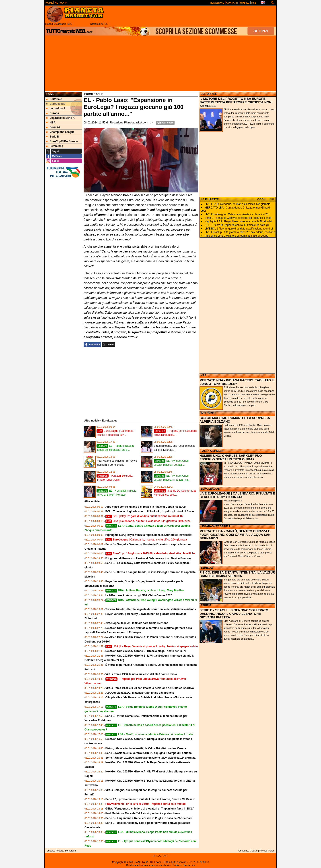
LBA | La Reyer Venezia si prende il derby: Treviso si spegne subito (152, 646)
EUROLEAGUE (210, 489)
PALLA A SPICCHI (212, 451)
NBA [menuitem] (51, 123)
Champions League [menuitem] (60, 132)
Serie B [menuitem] (53, 137)
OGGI (261, 199)
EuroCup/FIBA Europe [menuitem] (62, 141)
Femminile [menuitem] (55, 146)
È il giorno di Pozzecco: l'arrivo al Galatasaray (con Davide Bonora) (148, 558)
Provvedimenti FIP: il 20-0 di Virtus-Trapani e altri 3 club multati (146, 804)
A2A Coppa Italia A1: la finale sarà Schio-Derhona (137, 623)
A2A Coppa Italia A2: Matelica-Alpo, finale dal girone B (140, 693)
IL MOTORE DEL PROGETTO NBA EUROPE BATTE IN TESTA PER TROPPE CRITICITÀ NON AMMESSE (236, 102)
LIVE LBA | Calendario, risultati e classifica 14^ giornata (238, 204)
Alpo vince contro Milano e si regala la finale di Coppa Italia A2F (146, 507)
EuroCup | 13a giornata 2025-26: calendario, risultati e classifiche (150, 553)
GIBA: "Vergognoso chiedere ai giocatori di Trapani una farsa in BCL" (150, 809)
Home (50, 94)
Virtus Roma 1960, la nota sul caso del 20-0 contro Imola (141, 674)
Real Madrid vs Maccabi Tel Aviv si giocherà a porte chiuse (143, 813)
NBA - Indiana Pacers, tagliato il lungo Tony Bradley (145, 590)
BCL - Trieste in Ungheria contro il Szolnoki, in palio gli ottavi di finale (150, 511)
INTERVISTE (208, 413)
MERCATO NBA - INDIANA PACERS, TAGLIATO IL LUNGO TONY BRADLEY (237, 382)
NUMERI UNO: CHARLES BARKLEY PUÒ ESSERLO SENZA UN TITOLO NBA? (231, 457)
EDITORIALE (209, 94)
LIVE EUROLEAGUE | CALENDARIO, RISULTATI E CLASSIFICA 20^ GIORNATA (237, 495)
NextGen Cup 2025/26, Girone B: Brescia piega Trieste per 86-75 (146, 651)
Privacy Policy (267, 851)
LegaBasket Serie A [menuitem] (61, 118)
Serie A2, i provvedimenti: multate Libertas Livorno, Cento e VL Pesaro (150, 799)
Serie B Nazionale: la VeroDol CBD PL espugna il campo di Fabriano (149, 753)
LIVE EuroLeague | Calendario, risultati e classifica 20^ (237, 214)
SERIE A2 (207, 568)
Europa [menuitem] (53, 113)
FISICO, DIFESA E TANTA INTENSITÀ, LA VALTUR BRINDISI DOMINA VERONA (237, 574)
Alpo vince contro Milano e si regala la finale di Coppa (237, 236)
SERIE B (206, 605)
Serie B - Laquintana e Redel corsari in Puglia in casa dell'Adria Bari (149, 818)
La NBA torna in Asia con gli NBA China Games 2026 (139, 595)
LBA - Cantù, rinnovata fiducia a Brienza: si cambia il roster (149, 734)
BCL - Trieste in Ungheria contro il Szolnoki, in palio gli (237, 225)
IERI (271, 199)
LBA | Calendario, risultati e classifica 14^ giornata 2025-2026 (148, 521)
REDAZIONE (160, 856)
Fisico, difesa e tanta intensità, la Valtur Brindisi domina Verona (146, 748)
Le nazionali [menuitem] (56, 108)
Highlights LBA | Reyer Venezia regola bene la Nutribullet (238, 221)
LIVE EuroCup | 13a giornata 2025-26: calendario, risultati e (240, 232)
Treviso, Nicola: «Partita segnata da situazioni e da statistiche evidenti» (151, 609)
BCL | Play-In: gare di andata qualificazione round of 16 (144, 516)
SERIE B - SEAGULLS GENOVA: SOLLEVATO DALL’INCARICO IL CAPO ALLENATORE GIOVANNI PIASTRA (234, 614)
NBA (204, 376)
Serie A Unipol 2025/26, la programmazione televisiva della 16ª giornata (150, 758)
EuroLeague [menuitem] (56, 104)
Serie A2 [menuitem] (53, 127)
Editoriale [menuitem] (54, 99)
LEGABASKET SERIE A (216, 526)
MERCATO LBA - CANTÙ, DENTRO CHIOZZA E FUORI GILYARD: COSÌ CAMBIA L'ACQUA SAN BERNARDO (235, 535)
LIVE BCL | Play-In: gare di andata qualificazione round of (239, 229)
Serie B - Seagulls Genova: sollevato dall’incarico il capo (238, 218)
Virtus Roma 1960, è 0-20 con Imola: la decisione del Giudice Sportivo (150, 688)
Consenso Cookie (248, 851)
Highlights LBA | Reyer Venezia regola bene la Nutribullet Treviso (147, 535)
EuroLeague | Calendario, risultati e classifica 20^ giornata (146, 540)
